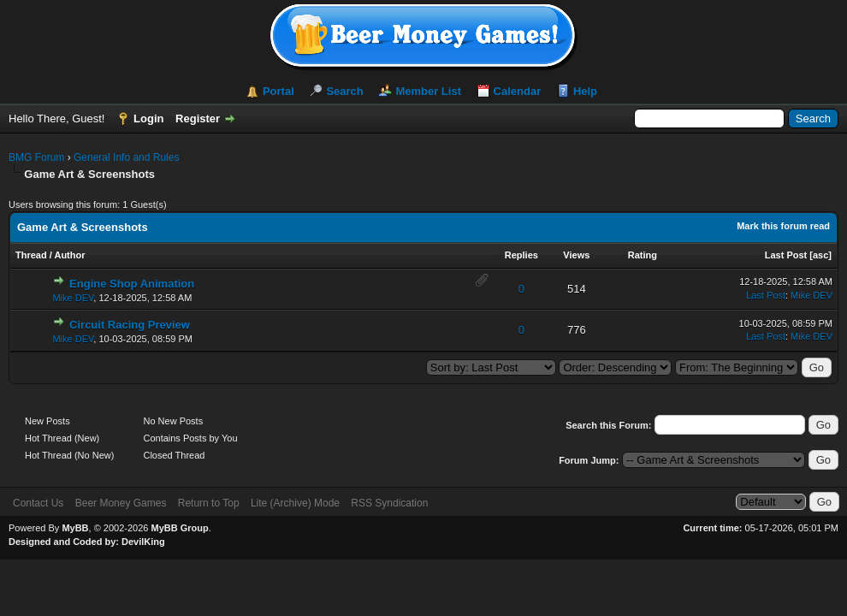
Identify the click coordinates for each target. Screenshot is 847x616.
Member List (428, 91)
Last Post (786, 255)
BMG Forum (36, 157)
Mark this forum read (783, 226)
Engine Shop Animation (132, 284)
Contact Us (38, 503)
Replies (521, 255)
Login (148, 118)
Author (69, 255)
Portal (278, 91)
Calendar (518, 91)
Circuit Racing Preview (130, 325)
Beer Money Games (121, 503)
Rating (643, 255)
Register (198, 118)
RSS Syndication (389, 503)
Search (344, 91)
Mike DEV (73, 298)
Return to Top (209, 503)
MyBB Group (179, 528)
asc (820, 255)
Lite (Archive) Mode (295, 503)
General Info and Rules (126, 157)
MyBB (75, 528)
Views (576, 255)
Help (585, 91)
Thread (31, 255)
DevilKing (143, 542)
